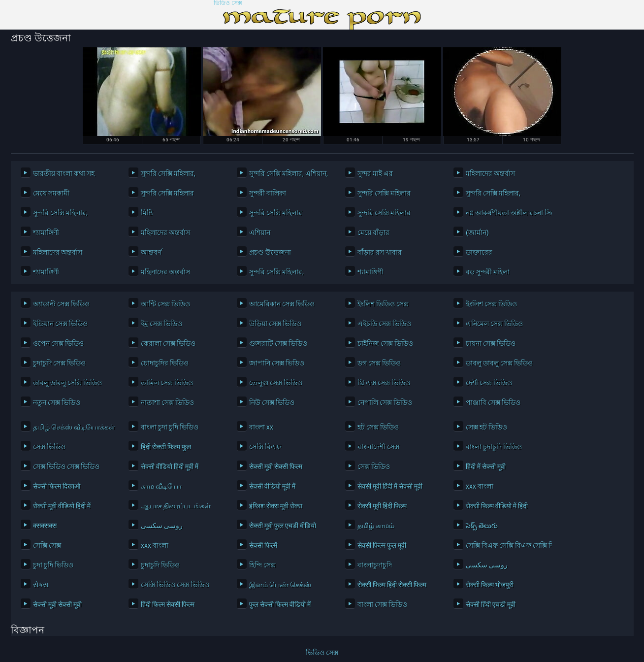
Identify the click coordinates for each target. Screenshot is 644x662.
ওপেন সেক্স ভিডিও (58, 343)
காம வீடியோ (161, 486)
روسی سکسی (162, 526)
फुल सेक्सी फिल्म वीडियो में (280, 604)
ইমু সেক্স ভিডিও (161, 324)
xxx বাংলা (480, 486)
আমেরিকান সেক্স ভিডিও (282, 304)
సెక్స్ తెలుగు (482, 526)
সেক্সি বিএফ (265, 447)
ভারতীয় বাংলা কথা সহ (64, 173)
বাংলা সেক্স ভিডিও (382, 604)
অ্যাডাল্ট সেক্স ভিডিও (61, 304)
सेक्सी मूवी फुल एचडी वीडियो (283, 526)
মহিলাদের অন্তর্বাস (490, 173)
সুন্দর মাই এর (375, 173)
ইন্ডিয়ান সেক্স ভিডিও (60, 324)
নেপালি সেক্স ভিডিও (385, 402)
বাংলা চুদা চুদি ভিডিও (170, 427)
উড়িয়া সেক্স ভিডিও (275, 324)
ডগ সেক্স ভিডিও (379, 363)
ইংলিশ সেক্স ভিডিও (491, 304)
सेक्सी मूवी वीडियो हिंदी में (62, 506)
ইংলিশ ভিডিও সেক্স (383, 304)
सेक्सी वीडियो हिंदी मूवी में (170, 466)
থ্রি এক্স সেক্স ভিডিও (384, 383)
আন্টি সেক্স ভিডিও (165, 304)
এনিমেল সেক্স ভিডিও (494, 324)
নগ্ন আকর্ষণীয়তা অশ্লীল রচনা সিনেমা (506, 213)
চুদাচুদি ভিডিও (160, 565)
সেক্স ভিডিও (49, 447)
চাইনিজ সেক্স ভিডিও (385, 343)
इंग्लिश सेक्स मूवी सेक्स (276, 506)
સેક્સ (41, 585)
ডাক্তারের (479, 252)
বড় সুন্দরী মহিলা (488, 272)
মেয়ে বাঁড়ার (373, 232)
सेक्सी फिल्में (263, 545)
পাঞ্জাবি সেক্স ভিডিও (493, 402)
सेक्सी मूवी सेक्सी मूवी (57, 604)
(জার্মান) (477, 232)
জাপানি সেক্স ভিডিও (277, 363)
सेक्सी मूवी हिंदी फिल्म (382, 506)
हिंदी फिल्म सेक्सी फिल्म (168, 604)
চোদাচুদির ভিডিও (165, 363)
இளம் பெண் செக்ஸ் (280, 585)
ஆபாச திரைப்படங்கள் (176, 506)
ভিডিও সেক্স (228, 3)
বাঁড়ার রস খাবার (380, 252)
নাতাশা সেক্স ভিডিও (167, 402)
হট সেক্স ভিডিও (378, 427)
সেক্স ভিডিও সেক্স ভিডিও (66, 466)
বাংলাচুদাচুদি (375, 565)
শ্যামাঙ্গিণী (46, 232)
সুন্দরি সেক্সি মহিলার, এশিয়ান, (289, 173)
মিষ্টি (147, 213)
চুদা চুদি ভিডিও (53, 565)
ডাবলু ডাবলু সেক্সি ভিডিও (67, 383)
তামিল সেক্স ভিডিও (167, 383)
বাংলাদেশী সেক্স (378, 447)
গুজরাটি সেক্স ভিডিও (278, 343)
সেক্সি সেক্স (47, 545)
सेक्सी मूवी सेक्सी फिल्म (276, 466)
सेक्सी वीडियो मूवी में (272, 486)
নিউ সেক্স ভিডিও (272, 402)
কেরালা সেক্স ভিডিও (168, 343)
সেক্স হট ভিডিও (486, 427)
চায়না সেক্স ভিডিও (491, 343)
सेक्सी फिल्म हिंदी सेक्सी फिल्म (392, 585)
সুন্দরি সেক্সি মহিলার (167, 193)
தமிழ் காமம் (376, 526)
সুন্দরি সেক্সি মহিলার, (168, 173)
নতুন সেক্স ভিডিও (57, 402)
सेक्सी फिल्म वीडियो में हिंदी (497, 506)
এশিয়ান (260, 232)
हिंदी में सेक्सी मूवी (486, 466)
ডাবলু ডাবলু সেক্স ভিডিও (499, 363)
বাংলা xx (261, 427)
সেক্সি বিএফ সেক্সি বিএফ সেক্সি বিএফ (506, 545)
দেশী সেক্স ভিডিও (489, 383)
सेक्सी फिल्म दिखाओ (57, 486)
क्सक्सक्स (45, 526)
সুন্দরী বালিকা (268, 193)
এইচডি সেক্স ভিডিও (384, 324)
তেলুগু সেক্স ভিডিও (276, 383)
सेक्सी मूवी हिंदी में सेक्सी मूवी (390, 486)
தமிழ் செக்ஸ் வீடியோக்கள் (74, 427)
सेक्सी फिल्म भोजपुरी (490, 585)
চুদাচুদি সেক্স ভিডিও (59, 363)
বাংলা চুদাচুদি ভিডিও (494, 447)
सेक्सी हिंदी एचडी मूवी (491, 604)
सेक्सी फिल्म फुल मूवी (382, 545)
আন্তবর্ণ (151, 252)
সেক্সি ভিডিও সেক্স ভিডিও (175, 585)
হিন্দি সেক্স (262, 565)
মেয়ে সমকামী (51, 193)
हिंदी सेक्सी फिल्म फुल (166, 447)
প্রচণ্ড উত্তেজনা (270, 252)
